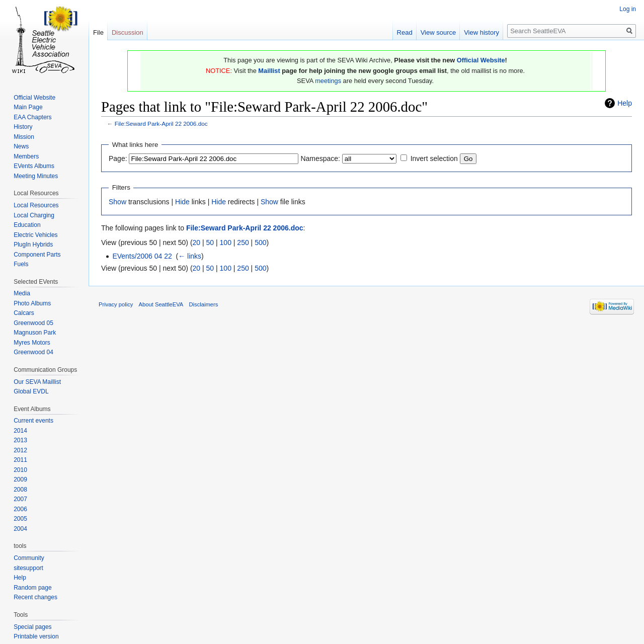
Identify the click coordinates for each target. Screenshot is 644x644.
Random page (32, 588)
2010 (20, 470)
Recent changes (35, 597)
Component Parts (37, 255)
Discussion (128, 32)
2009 (20, 479)
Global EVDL (31, 391)
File (98, 32)
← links (190, 256)
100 (226, 243)
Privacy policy (116, 304)
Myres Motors (32, 343)
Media (22, 293)
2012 (20, 450)
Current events (33, 421)
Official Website (481, 60)
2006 (20, 509)
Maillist (269, 71)
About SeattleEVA (161, 304)
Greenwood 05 (33, 323)
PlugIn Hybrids (33, 245)
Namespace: (320, 158)
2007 (20, 499)
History (23, 127)
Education (27, 225)
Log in (628, 9)
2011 (20, 460)
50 (210, 243)
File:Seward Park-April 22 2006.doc (161, 124)
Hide (182, 202)
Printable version (36, 636)
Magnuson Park (35, 333)
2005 (20, 519)
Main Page (28, 107)
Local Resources (36, 205)
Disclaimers (204, 304)
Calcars (24, 313)
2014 (20, 431)
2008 (20, 490)
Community (29, 558)
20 (197, 243)
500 (260, 243)
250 (243, 243)
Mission (24, 137)
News (21, 146)
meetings (328, 81)
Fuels (21, 264)
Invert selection (434, 158)
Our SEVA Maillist (37, 382)
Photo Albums (32, 303)
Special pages (32, 627)
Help (625, 103)
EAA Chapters (32, 117)
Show (117, 202)
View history (481, 32)
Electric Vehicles (35, 235)
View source (438, 32)
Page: (118, 158)
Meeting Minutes (36, 176)
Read (405, 32)
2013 (20, 440)
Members (26, 156)
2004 (20, 529)
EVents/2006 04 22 (142, 256)
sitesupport (28, 568)
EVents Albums (34, 166)
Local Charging (34, 215)
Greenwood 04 (33, 352)
